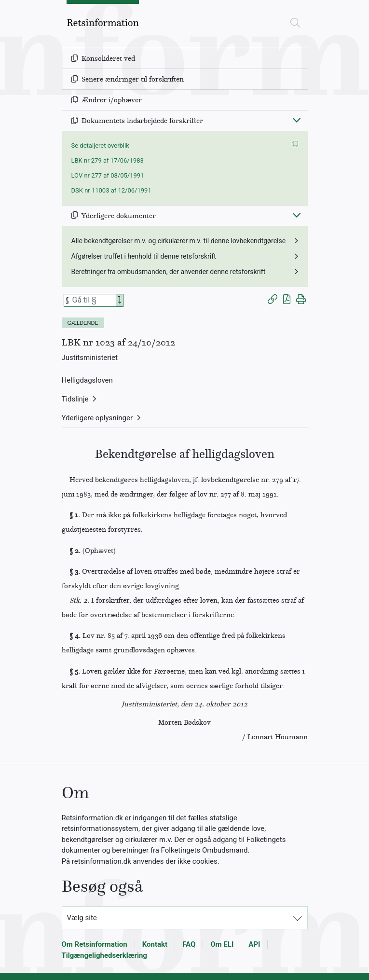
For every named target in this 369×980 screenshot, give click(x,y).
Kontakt (155, 944)
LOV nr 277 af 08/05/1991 (108, 175)
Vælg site (82, 918)
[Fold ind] (297, 120)
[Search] (120, 300)
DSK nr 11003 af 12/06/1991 (111, 190)
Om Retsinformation (95, 944)
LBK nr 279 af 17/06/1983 (108, 160)
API (254, 944)
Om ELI (222, 944)
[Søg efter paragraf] (93, 300)
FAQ (189, 944)
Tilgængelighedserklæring (104, 955)
